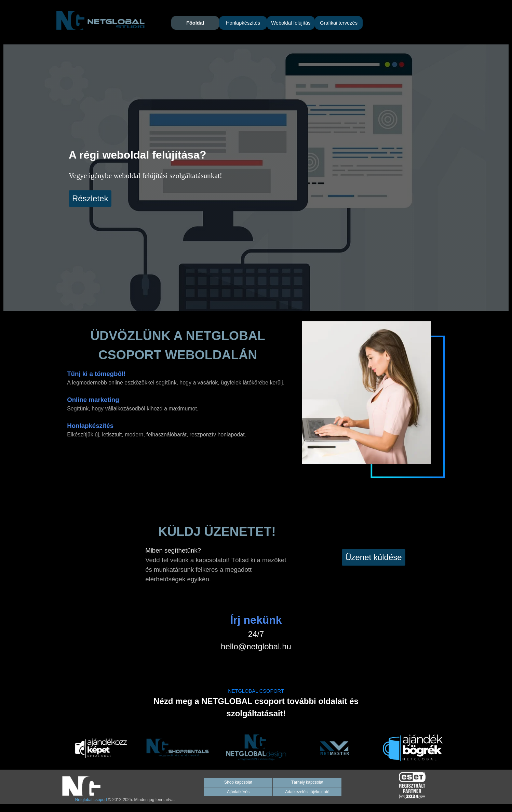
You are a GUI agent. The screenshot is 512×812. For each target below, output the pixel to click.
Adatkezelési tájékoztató (307, 792)
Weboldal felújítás (291, 23)
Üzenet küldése (373, 557)
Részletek (90, 198)
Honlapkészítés (243, 23)
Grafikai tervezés (339, 23)
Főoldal (195, 23)
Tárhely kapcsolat (307, 782)
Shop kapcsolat (238, 782)
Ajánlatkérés (238, 792)
